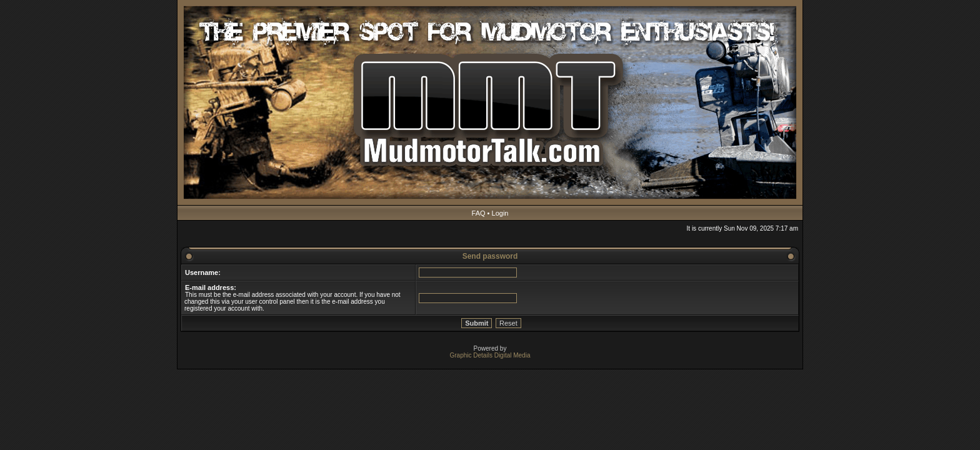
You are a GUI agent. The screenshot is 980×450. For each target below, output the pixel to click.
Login (500, 213)
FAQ (479, 213)
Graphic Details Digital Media (490, 355)
